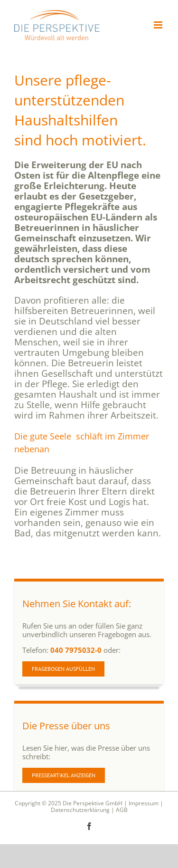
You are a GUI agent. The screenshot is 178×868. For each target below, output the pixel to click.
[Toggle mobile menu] (159, 25)
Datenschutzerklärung (80, 810)
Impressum (144, 803)
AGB (122, 810)
